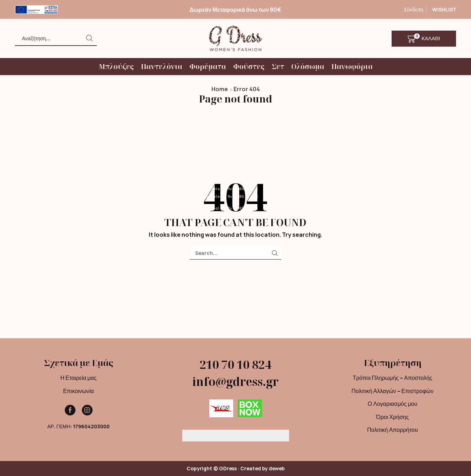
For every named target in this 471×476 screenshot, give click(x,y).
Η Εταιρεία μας (78, 378)
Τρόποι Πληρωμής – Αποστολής (393, 378)
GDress (228, 468)
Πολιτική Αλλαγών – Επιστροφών (392, 391)
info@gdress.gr (235, 381)
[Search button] (90, 38)
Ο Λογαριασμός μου (392, 404)
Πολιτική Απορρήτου (392, 430)
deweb (277, 468)
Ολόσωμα (308, 66)
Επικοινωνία (78, 391)
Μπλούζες (116, 66)
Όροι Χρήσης (393, 417)
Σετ (278, 66)
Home (220, 89)
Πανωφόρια (352, 66)
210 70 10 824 (235, 364)
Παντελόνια (162, 66)
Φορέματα (208, 66)
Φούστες (249, 66)
